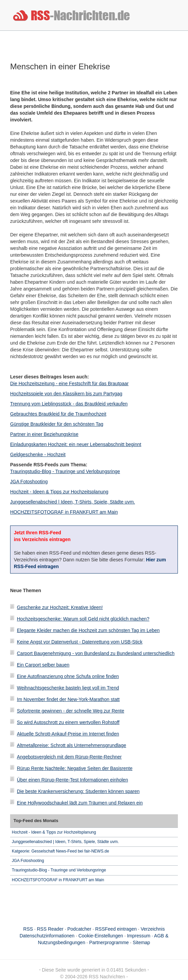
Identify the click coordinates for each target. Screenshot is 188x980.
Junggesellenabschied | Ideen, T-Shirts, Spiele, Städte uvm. (73, 502)
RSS (28, 929)
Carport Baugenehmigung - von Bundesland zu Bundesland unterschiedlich (96, 653)
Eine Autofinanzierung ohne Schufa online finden (68, 676)
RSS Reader (50, 929)
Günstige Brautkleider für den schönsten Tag (57, 424)
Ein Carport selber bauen (43, 665)
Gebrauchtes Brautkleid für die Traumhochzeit (58, 414)
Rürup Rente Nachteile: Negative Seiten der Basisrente (75, 768)
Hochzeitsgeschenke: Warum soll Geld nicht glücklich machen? (83, 619)
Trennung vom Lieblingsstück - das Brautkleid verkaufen (69, 404)
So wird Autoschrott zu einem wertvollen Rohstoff (68, 722)
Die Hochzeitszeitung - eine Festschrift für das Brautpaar (69, 383)
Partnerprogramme (109, 942)
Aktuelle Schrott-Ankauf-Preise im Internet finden (68, 734)
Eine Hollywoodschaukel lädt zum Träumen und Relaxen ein (80, 803)
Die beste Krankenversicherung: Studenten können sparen (78, 791)
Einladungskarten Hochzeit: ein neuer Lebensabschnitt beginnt (76, 444)
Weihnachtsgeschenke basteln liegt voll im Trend (68, 688)
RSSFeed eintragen (116, 929)
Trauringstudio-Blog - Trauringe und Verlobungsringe (65, 471)
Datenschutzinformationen (47, 936)
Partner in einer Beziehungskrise (44, 434)
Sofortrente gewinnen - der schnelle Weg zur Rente (71, 711)
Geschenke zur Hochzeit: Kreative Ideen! (60, 607)
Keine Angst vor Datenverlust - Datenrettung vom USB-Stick (80, 642)
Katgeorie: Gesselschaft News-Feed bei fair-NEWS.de (60, 851)
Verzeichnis (153, 929)
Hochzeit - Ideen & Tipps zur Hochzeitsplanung (59, 492)
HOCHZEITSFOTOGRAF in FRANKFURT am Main (64, 512)
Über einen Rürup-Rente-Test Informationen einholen (72, 780)
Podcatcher (79, 929)
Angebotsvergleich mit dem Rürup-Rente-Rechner (69, 757)
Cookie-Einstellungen (101, 936)
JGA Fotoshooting (29, 482)
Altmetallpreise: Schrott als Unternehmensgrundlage (72, 745)
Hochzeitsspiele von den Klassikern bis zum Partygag (66, 394)
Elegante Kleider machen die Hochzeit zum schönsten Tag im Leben (88, 630)
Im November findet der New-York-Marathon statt (68, 699)
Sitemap (141, 942)
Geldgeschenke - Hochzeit (38, 454)
